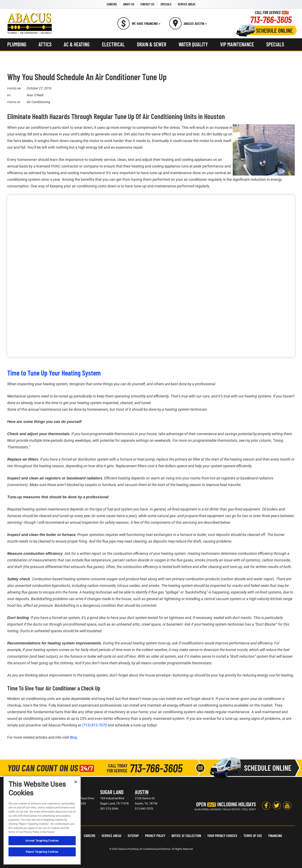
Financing (275, 835)
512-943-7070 (144, 809)
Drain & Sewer (152, 44)
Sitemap (133, 835)
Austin (142, 792)
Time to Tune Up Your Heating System (54, 373)
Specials (166, 4)
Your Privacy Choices (222, 835)
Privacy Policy (155, 835)
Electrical (113, 44)
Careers (112, 4)
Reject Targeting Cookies (42, 852)
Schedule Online (274, 30)
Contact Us (147, 4)
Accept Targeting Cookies (42, 841)
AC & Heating (77, 44)
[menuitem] (112, 4)
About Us (129, 4)
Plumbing (17, 44)
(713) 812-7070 (94, 725)
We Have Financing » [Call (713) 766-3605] (146, 23)
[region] (42, 820)
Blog (73, 737)
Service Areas (186, 4)
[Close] (76, 782)
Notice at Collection (186, 835)
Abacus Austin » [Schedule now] (195, 23)
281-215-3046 (109, 809)
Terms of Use (253, 835)
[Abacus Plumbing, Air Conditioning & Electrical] (30, 23)
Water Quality (193, 44)
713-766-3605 (271, 19)
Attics (45, 44)
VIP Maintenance (237, 44)
